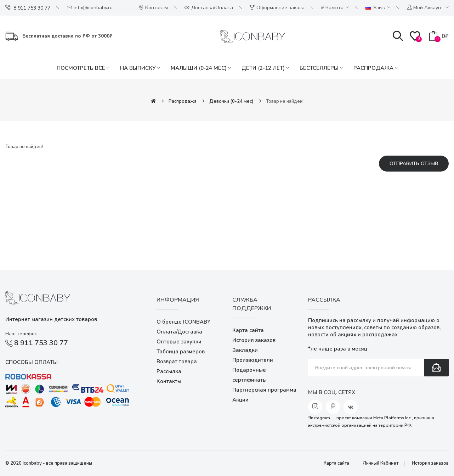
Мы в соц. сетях (332, 392)
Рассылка (169, 371)
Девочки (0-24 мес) (231, 101)
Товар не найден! (285, 101)
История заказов (254, 340)
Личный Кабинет (381, 463)
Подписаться (436, 368)
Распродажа (183, 101)
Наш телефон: (22, 334)
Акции (240, 400)
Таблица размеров (181, 352)
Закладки (245, 350)
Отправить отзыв (414, 164)
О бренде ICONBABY (183, 322)
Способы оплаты (32, 362)
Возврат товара (177, 362)
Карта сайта (248, 330)
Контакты (169, 381)
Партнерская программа (264, 390)
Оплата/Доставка (179, 332)
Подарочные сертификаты (249, 375)
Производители (253, 360)
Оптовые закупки (179, 342)
